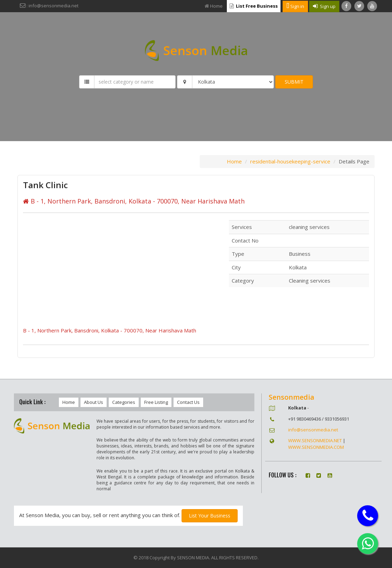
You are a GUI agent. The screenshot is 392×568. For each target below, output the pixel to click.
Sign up (324, 6)
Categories (124, 402)
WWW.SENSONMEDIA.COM (316, 447)
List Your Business (210, 516)
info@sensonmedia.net (313, 430)
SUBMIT (294, 82)
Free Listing (156, 402)
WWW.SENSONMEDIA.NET (315, 440)
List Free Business (254, 6)
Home (214, 6)
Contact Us (188, 402)
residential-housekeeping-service (290, 161)
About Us (94, 402)
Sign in (295, 6)
